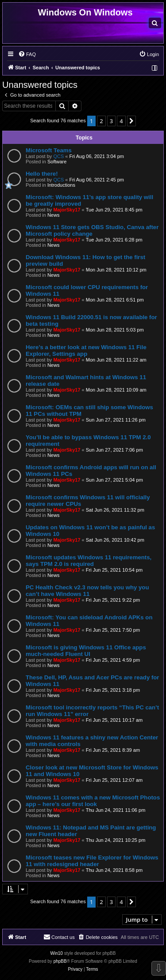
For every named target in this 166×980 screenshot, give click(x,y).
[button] (131, 121)
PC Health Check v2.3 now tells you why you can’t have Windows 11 (87, 591)
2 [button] (101, 121)
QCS (58, 156)
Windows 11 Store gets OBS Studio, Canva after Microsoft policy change (92, 230)
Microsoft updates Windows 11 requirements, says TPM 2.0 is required (89, 561)
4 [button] (121, 121)
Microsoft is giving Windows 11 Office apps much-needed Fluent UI (86, 651)
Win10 (57, 953)
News (54, 215)
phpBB (60, 961)
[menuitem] (155, 23)
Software (57, 162)
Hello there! (42, 174)
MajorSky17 (67, 210)
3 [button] (111, 121)
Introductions (61, 185)
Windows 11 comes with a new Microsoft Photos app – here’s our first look (93, 801)
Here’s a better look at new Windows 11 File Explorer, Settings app (86, 351)
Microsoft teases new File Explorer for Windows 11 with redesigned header (92, 861)
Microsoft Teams (49, 150)
